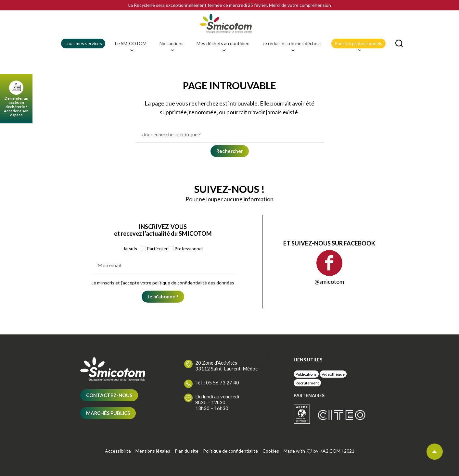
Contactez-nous (109, 405)
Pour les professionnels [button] (358, 54)
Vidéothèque (333, 384)
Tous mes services (83, 53)
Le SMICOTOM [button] (131, 54)
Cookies (271, 461)
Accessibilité (118, 461)
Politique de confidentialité (230, 461)
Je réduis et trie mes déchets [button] (292, 54)
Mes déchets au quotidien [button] (223, 54)
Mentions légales (153, 461)
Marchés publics (108, 423)
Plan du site (187, 461)
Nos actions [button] (172, 54)
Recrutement (307, 392)
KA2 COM (330, 461)
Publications (306, 384)
